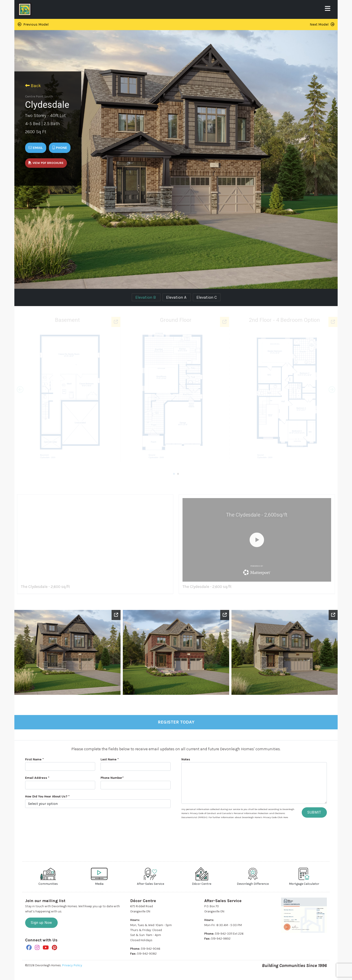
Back (33, 86)
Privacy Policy (72, 965)
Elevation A (177, 297)
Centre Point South (39, 96)
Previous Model (33, 24)
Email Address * (37, 778)
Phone (60, 148)
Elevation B (146, 297)
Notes (186, 759)
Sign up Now (41, 923)
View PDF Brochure (46, 163)
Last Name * (110, 759)
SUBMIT (314, 812)
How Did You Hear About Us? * (47, 796)
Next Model (322, 24)
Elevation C (207, 297)
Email (36, 148)
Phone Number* (112, 778)
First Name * (34, 759)
